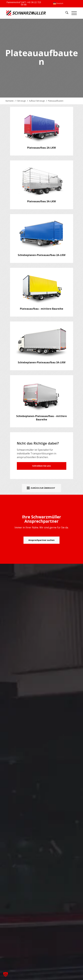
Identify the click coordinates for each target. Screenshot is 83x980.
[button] (6, 974)
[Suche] (65, 13)
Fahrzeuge (21, 101)
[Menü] (73, 13)
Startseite (10, 101)
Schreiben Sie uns (41, 466)
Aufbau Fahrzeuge (37, 101)
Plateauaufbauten (56, 101)
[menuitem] (58, 3)
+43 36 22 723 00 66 (31, 3)
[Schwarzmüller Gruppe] (27, 13)
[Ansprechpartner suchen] (41, 540)
